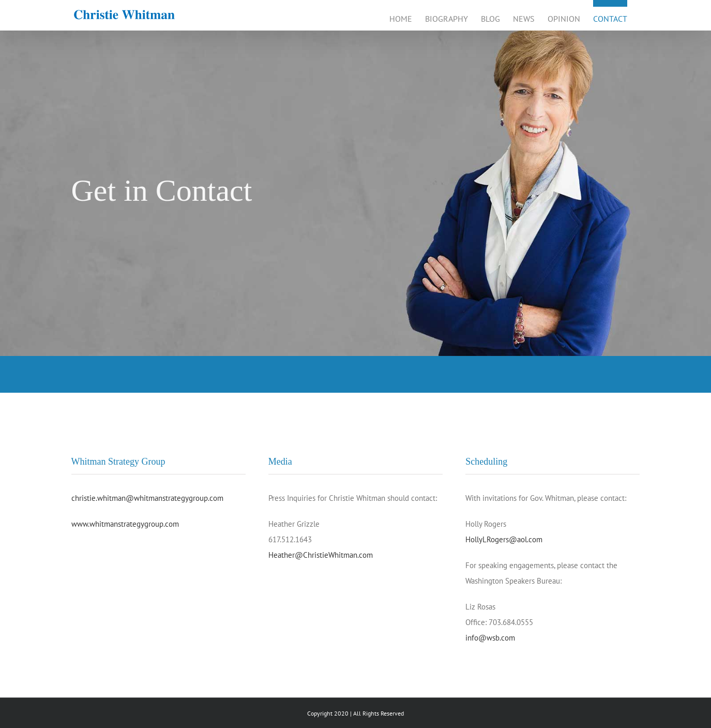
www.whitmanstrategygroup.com (125, 524)
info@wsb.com (490, 638)
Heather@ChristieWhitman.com (321, 555)
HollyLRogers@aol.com (504, 539)
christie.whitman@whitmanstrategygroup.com (147, 498)
